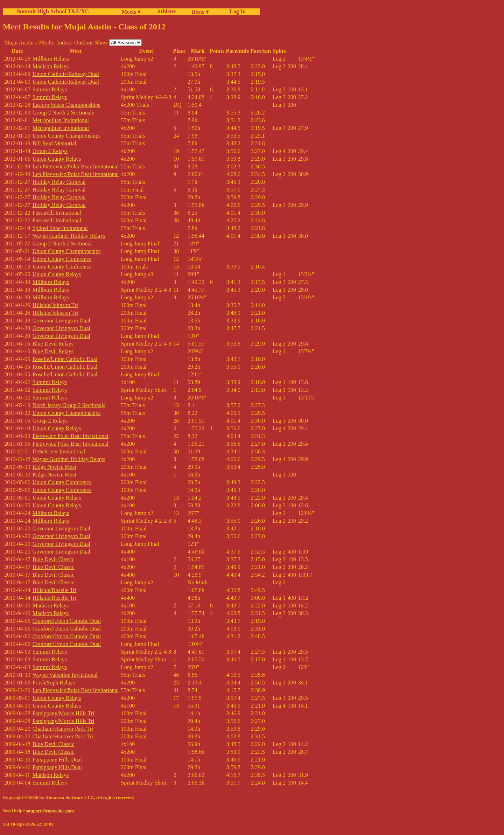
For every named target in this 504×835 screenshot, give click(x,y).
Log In (236, 11)
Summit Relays (50, 89)
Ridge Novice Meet (54, 467)
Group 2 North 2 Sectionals (63, 113)
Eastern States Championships (66, 105)
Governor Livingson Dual (61, 321)
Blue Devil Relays (53, 344)
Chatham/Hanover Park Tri (63, 729)
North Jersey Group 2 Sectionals (69, 405)
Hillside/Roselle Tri (55, 590)
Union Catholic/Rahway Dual (66, 74)
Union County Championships (67, 136)
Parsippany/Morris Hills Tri (64, 713)
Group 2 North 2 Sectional (62, 243)
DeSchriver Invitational (59, 451)
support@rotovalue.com (50, 811)
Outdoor (83, 43)
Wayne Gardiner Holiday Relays (69, 236)
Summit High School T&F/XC (53, 11)
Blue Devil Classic (54, 559)
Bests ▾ (200, 12)
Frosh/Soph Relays (54, 683)
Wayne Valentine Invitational (65, 675)
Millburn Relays (51, 59)
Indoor (65, 43)
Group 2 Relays (50, 151)
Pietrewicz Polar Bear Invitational (71, 436)
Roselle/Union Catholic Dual (65, 359)
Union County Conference (62, 259)
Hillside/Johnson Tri (55, 305)
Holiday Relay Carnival (59, 182)
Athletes (167, 11)
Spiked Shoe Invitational (60, 228)
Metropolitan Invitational (61, 120)
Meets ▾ (131, 12)
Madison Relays (51, 66)
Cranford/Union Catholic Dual (67, 621)
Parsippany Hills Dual (57, 760)
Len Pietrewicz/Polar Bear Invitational (76, 166)
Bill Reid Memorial (54, 143)
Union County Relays (57, 159)
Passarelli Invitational (57, 213)
